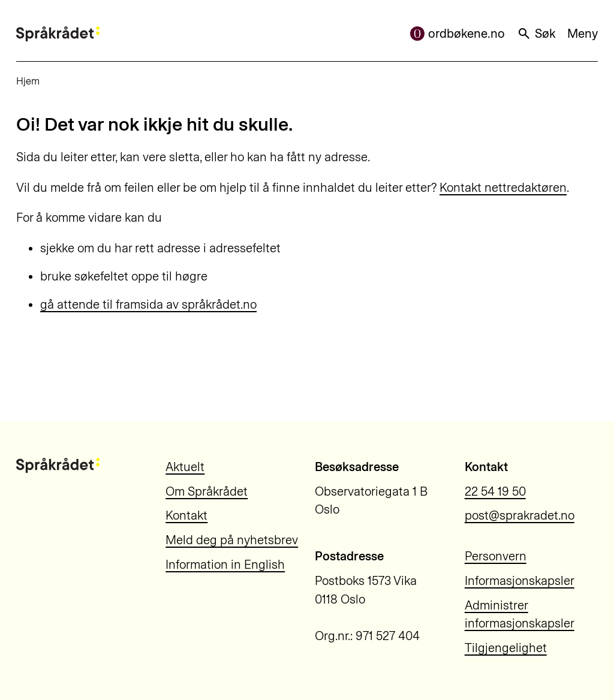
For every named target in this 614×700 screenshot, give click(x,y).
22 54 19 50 (495, 491)
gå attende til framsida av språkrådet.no (148, 304)
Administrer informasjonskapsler (520, 615)
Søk (536, 34)
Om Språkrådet (207, 491)
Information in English (225, 565)
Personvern (496, 556)
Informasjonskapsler (520, 581)
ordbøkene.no (458, 34)
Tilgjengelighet (506, 648)
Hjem (28, 81)
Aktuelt (185, 467)
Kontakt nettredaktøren (503, 188)
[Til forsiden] (58, 34)
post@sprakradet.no (520, 515)
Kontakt (186, 515)
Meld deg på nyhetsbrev (232, 540)
